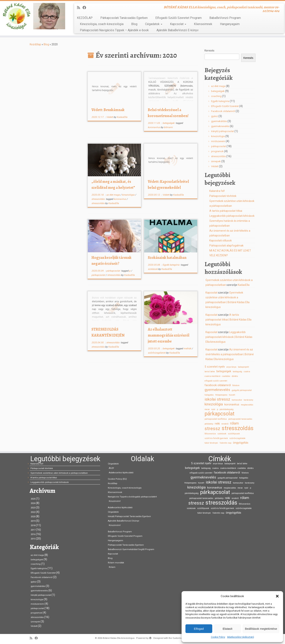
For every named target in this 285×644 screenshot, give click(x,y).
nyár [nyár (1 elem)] (213, 409)
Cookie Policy (218, 637)
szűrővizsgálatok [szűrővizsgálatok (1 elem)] (237, 438)
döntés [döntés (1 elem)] (235, 376)
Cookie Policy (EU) (117, 479)
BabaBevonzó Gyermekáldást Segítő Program (131, 549)
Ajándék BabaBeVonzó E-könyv (178, 30)
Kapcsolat (178, 24)
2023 (33, 508)
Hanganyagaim (230, 24)
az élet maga (113, 195)
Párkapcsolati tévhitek (223, 196)
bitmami (168, 127)
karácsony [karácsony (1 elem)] (248, 400)
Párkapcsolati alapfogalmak (226, 246)
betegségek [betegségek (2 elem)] (224, 371)
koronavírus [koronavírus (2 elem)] (232, 404)
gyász (214, 116)
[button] (277, 596)
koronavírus (154, 127)
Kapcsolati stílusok (221, 241)
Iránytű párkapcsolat (222, 131)
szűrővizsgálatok (157, 353)
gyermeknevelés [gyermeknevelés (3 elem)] (217, 390)
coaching (216, 96)
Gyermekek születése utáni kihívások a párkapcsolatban (59, 473)
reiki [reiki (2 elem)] (217, 424)
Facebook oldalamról (223, 111)
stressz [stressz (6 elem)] (212, 429)
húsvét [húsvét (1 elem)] (232, 395)
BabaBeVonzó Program (225, 18)
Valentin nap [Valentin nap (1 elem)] (225, 443)
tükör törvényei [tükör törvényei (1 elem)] (211, 443)
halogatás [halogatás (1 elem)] (209, 395)
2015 (33, 539)
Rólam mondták (116, 563)
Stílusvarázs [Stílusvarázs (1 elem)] (210, 434)
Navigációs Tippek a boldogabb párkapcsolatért (132, 497)
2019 (33, 521)
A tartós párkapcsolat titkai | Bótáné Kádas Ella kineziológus (228, 320)
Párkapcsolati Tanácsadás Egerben (124, 18)
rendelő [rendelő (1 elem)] (225, 424)
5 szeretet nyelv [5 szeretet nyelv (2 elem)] (215, 367)
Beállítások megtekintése (261, 629)
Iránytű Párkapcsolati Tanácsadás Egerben (129, 516)
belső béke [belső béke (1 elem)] (210, 372)
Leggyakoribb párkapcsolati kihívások (232, 216)
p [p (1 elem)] (217, 409)
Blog (134, 24)
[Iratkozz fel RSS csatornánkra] (80, 8)
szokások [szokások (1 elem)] (222, 434)
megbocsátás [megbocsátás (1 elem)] (247, 405)
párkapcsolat (113, 271)
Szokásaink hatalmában (167, 258)
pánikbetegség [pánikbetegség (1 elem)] (227, 409)
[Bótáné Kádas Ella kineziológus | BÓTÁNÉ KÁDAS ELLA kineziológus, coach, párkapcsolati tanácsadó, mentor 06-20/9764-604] (33, 16)
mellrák (188, 349)
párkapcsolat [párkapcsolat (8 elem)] (219, 414)
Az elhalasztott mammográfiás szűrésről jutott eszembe (169, 335)
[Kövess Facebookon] (86, 8)
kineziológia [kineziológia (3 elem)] (214, 404)
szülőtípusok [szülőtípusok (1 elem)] (234, 434)
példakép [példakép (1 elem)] (209, 424)
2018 (33, 525)
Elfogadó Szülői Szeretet (225, 106)
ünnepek (216, 161)
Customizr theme (181, 638)
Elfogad (199, 629)
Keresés (209, 51)
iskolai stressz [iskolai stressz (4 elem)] (217, 399)
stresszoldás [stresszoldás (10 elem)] (238, 428)
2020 (33, 517)
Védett (110, 117)
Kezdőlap (35, 44)
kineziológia (129, 195)
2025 (33, 499)
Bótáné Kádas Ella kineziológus (119, 638)
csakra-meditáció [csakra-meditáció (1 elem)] (212, 376)
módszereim (218, 141)
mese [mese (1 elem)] (207, 409)
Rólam (112, 567)
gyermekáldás (219, 121)
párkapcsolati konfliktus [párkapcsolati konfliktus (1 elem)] (216, 419)
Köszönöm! (115, 501)
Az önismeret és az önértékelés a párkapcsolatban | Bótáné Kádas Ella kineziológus (230, 354)
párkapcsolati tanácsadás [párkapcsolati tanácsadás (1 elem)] (240, 419)
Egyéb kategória (171, 265)
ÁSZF (111, 468)
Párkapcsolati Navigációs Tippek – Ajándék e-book (114, 30)
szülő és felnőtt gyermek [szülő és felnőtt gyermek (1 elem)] (216, 438)
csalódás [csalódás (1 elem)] (226, 376)
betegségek (169, 123)
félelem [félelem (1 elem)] (236, 385)
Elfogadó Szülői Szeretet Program (178, 18)
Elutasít (227, 629)
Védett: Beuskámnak (108, 110)
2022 (33, 512)
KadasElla (122, 117)
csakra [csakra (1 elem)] (247, 372)
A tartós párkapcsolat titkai (226, 211)
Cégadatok (154, 24)
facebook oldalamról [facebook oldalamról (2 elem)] (218, 385)
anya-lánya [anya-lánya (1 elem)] (231, 367)
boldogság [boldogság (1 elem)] (237, 372)
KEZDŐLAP (85, 18)
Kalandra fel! (217, 191)
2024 (33, 503)
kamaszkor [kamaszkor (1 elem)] (237, 400)
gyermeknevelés (220, 126)
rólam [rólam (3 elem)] (234, 423)
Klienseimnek (203, 24)
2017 (33, 530)
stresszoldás (98, 199)
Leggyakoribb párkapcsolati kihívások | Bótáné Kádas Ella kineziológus (229, 337)
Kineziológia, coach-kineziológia (102, 24)
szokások (153, 269)
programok (217, 151)
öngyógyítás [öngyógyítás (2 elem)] (241, 443)
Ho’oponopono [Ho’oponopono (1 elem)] (221, 395)
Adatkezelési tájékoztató (241, 637)
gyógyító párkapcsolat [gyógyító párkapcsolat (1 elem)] (242, 390)
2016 (33, 534)
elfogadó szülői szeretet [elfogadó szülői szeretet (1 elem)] (216, 381)
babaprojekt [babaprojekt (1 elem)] (243, 367)
